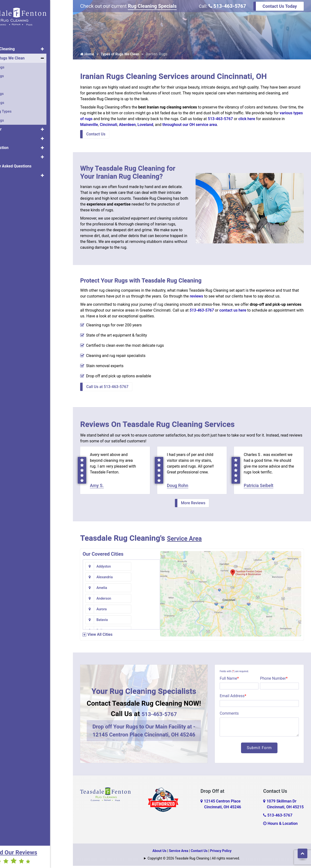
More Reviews (193, 505)
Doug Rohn (178, 488)
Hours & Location (280, 826)
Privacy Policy (221, 853)
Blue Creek (146, 622)
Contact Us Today (280, 6)
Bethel (143, 611)
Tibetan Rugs (16, 117)
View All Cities (100, 637)
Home (11, 37)
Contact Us (96, 135)
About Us (13, 172)
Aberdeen (127, 126)
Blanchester (106, 622)
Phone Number (274, 681)
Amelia (102, 579)
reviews (196, 297)
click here (247, 120)
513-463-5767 (227, 6)
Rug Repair (15, 126)
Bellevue (103, 601)
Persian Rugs (16, 73)
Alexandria (146, 569)
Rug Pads (14, 136)
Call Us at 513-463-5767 (107, 388)
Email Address (233, 698)
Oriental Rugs (16, 64)
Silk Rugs (13, 82)
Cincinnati (108, 126)
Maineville (89, 126)
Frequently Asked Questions (30, 163)
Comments (229, 715)
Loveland (145, 126)
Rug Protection (18, 145)
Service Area (189, 540)
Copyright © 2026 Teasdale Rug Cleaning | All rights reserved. (194, 860)
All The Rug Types (20, 108)
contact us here (233, 311)
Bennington (146, 601)
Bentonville (105, 611)
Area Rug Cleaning (22, 46)
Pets (9, 154)
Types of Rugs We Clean (26, 55)
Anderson (145, 579)
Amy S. (97, 488)
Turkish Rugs (16, 91)
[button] (65, 46)
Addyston (104, 569)
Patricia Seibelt (259, 488)
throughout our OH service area (190, 126)
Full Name (229, 681)
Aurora (102, 590)
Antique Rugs (16, 100)
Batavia (143, 590)
